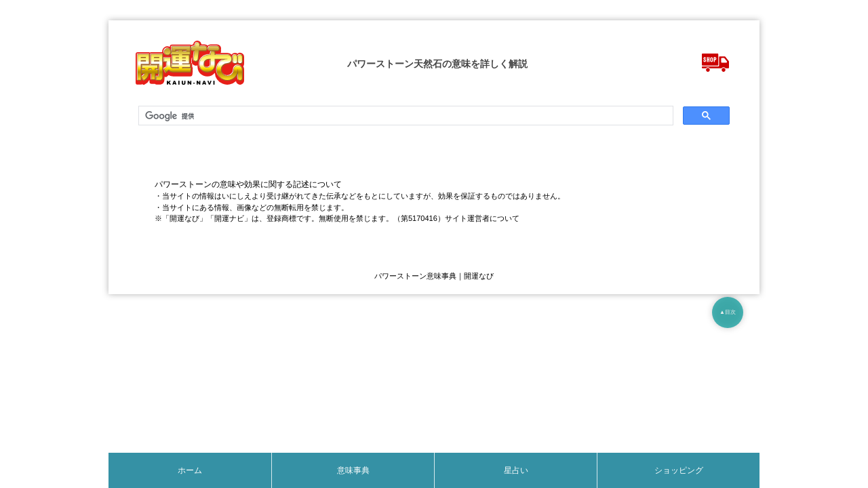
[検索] (405, 116)
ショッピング (679, 470)
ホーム (190, 470)
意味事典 (353, 470)
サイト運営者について (482, 218)
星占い (516, 470)
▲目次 (728, 312)
